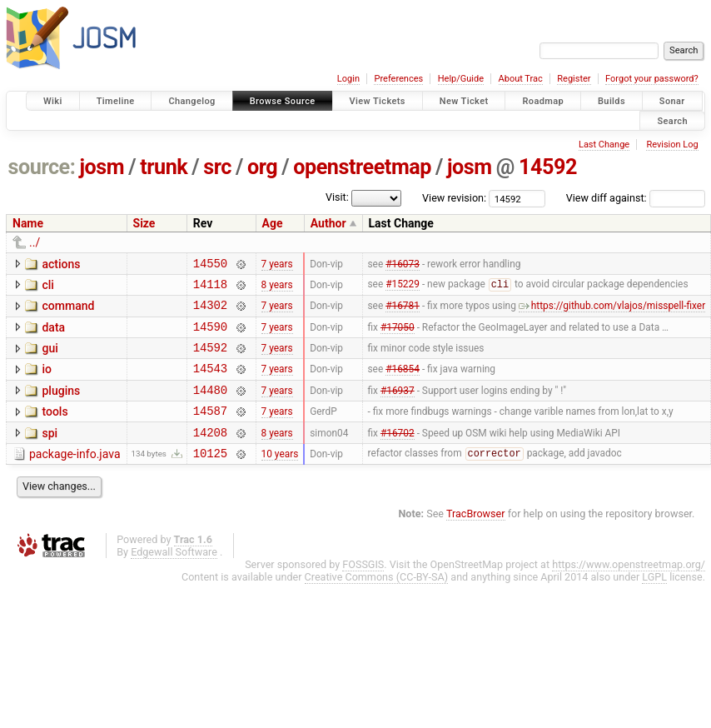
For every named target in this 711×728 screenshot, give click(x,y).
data (53, 335)
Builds (612, 101)
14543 (210, 383)
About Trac (521, 79)
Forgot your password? (652, 79)
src (217, 167)
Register (574, 79)
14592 (548, 167)
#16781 (403, 312)
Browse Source (283, 101)
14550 (210, 265)
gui (50, 358)
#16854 (403, 383)
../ (35, 242)
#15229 (403, 289)
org (262, 167)
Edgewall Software (174, 577)
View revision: (454, 198)
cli (47, 287)
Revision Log (672, 145)
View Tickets (378, 101)
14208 (210, 454)
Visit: (337, 197)
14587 (210, 430)
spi (50, 453)
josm (102, 167)
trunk (164, 167)
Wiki (53, 101)
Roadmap (543, 101)
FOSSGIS (363, 589)
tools (55, 429)
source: (42, 167)
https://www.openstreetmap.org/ (629, 589)
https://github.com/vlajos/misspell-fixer (612, 312)
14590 (210, 336)
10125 (210, 478)
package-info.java (75, 476)
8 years (277, 288)
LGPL (654, 602)
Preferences (398, 79)
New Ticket (464, 101)
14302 (210, 312)
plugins (61, 406)
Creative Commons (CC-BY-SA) (377, 602)
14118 (210, 289)
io (47, 381)
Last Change (604, 145)
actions (61, 264)
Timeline (116, 101)
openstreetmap (362, 167)
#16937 (398, 406)
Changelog (191, 101)
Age (273, 223)
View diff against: (636, 198)
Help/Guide (461, 79)
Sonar (672, 101)
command (68, 311)
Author (328, 223)
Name (28, 223)
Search (672, 120)
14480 (210, 407)
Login (348, 79)
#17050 (398, 336)
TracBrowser (476, 539)
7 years (277, 265)
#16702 (398, 454)
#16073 (403, 265)
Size (144, 223)
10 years (280, 477)
